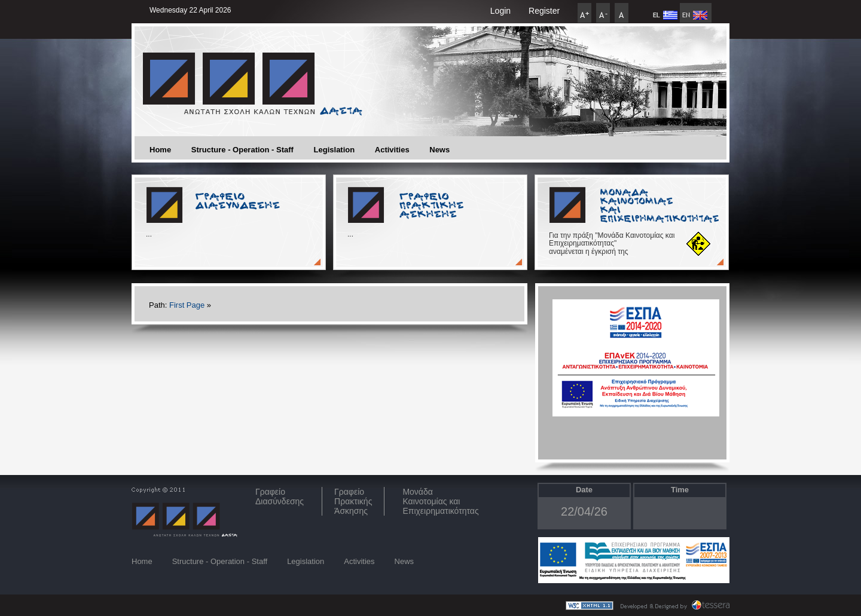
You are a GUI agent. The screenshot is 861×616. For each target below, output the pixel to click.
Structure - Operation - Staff (242, 150)
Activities (392, 150)
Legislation (335, 150)
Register (544, 11)
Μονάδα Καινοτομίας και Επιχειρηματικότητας (440, 501)
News (439, 150)
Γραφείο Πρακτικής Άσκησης (353, 501)
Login (500, 11)
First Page (187, 305)
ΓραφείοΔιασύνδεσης (280, 497)
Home (160, 150)
